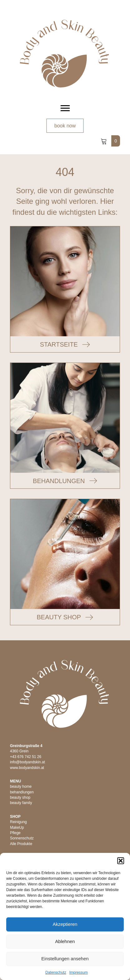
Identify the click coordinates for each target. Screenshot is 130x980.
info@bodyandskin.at (27, 762)
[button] (121, 861)
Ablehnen (65, 941)
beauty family (21, 803)
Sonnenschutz (22, 838)
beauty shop (20, 797)
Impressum (78, 972)
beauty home (21, 787)
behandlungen (22, 792)
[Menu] (65, 108)
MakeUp (17, 828)
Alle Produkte (21, 844)
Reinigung (18, 822)
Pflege (15, 833)
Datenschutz (56, 972)
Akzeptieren (65, 924)
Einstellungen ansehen (65, 959)
